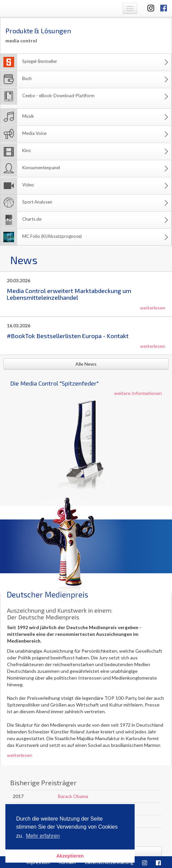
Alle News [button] (86, 364)
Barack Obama (73, 796)
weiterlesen (153, 308)
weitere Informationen (138, 393)
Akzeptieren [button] (70, 856)
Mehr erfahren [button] (43, 836)
